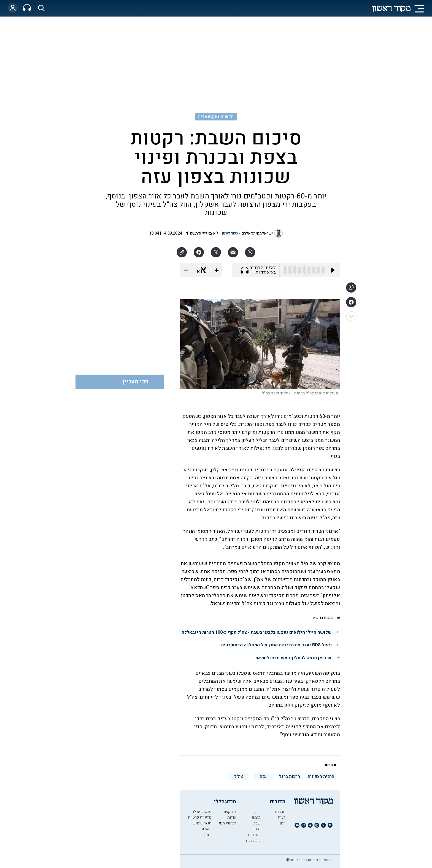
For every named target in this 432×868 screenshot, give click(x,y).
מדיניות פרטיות (200, 817)
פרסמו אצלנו (201, 812)
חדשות (280, 812)
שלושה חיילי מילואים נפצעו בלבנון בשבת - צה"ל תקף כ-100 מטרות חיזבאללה (257, 632)
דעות (282, 817)
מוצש (256, 817)
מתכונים (254, 835)
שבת (257, 823)
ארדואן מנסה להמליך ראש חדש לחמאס (294, 658)
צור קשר (230, 812)
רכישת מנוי (227, 823)
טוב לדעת (253, 841)
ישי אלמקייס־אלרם (257, 233)
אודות (232, 817)
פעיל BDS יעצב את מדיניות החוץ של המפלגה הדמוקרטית (276, 645)
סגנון (257, 829)
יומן (283, 823)
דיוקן (257, 812)
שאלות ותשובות (205, 832)
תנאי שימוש (202, 823)
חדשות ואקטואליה (216, 117)
